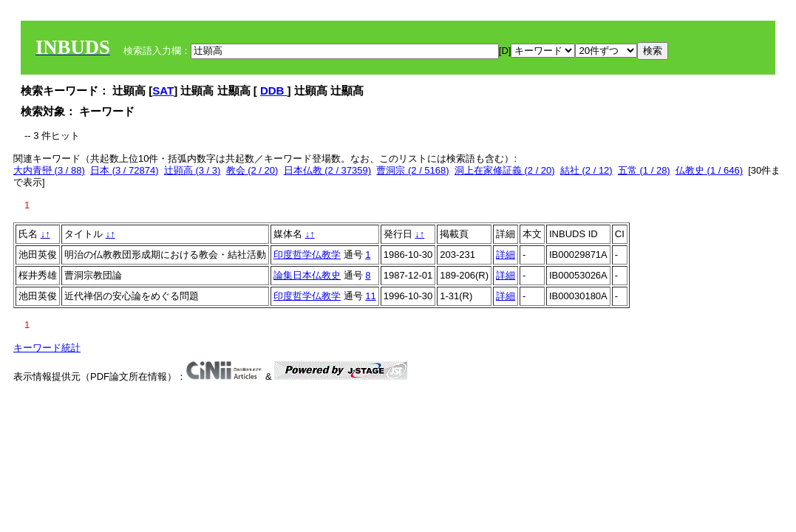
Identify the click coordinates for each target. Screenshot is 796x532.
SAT (163, 91)
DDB (274, 91)
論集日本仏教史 (307, 275)
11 (370, 296)
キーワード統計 (47, 348)
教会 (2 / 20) (252, 170)
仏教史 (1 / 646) (709, 170)
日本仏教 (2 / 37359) (328, 170)
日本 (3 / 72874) (125, 170)
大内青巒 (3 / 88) (49, 170)
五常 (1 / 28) (644, 170)
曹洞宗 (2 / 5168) (412, 170)
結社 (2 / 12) (586, 170)
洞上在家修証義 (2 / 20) (505, 170)
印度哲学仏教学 (307, 255)
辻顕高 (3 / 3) (193, 170)
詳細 (506, 255)
